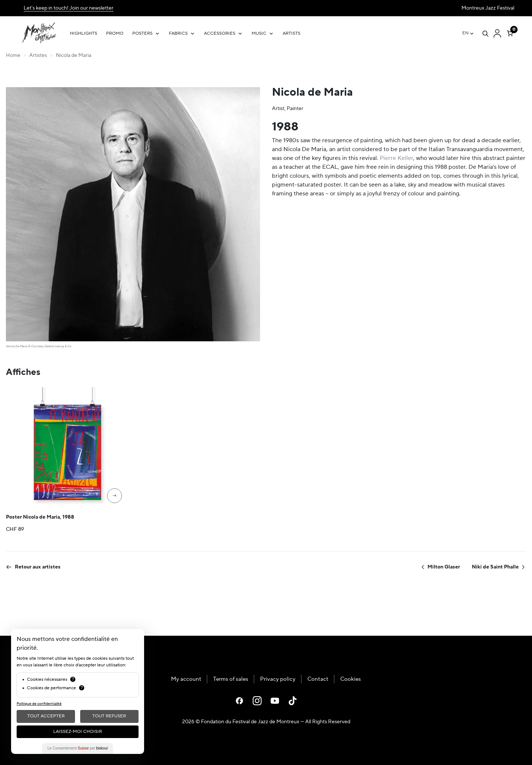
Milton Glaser (440, 567)
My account (186, 679)
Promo (115, 33)
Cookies (351, 679)
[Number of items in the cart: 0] (510, 32)
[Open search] (485, 34)
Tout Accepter (46, 716)
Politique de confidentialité (39, 703)
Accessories (220, 33)
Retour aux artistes (33, 567)
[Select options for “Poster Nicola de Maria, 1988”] (115, 496)
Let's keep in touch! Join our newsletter (69, 8)
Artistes (38, 55)
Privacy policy (278, 679)
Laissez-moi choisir (78, 732)
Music (259, 33)
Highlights (83, 33)
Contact (318, 679)
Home (13, 55)
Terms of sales (231, 679)
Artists (291, 33)
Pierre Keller (396, 158)
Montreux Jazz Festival (488, 8)
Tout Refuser (109, 716)
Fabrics (178, 33)
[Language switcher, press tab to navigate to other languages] (468, 33)
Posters (142, 33)
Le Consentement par (78, 748)
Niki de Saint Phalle (499, 567)
